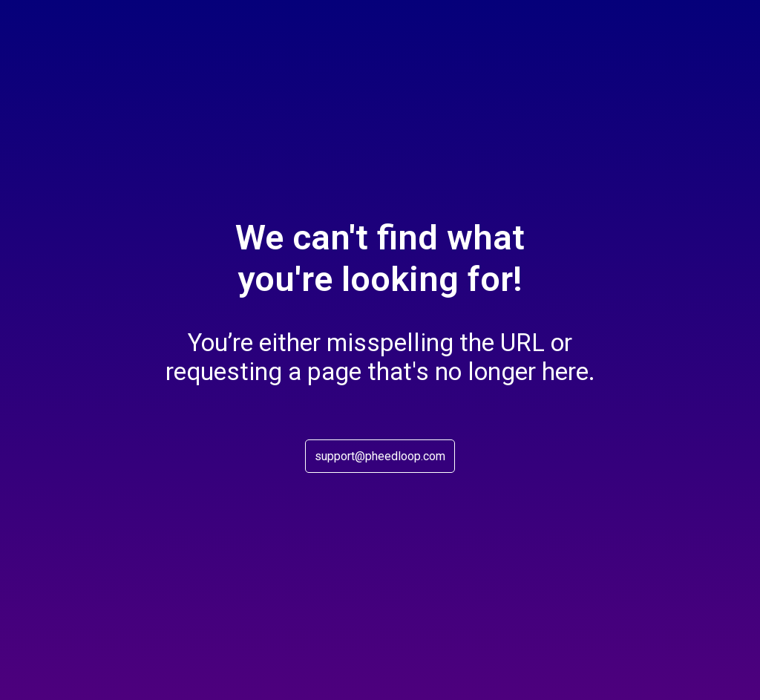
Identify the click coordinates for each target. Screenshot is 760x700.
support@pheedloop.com (380, 456)
